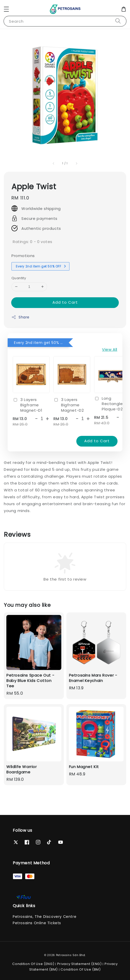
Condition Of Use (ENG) (33, 964)
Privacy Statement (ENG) (80, 964)
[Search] (118, 21)
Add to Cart (65, 302)
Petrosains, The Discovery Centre (45, 917)
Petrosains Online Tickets (37, 923)
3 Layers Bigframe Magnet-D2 (69, 405)
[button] (6, 9)
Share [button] (20, 317)
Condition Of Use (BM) (81, 969)
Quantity (19, 278)
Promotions (23, 256)
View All (110, 349)
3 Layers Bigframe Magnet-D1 (27, 405)
